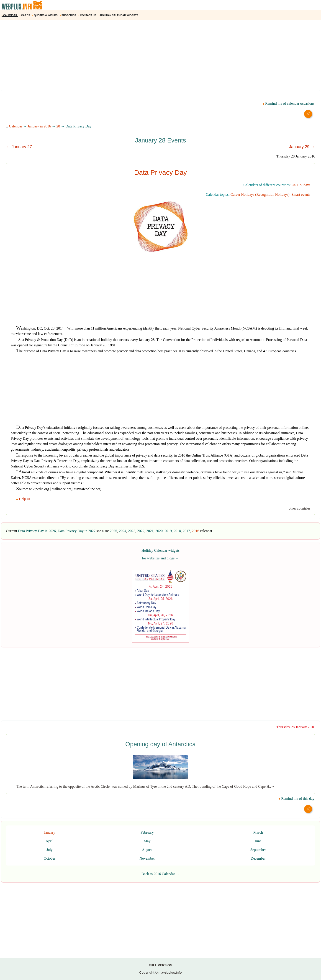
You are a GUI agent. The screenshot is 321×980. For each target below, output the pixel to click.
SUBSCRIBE (68, 15)
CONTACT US (88, 15)
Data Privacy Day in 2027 (77, 531)
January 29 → (302, 147)
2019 (168, 531)
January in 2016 (39, 126)
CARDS (25, 15)
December (258, 858)
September (258, 850)
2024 (123, 531)
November (147, 858)
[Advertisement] (137, 57)
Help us (24, 499)
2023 (132, 531)
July (50, 850)
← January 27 (19, 147)
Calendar (16, 126)
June (258, 841)
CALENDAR (10, 15)
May (147, 841)
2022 (141, 531)
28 (58, 126)
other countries (299, 508)
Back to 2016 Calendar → (160, 874)
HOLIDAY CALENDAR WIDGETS (119, 15)
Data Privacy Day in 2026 (37, 531)
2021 (150, 531)
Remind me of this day (296, 798)
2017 (186, 531)
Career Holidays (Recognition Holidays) (260, 194)
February (147, 832)
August (147, 850)
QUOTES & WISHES (45, 15)
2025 (113, 531)
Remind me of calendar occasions (288, 103)
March (258, 832)
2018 (177, 531)
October (50, 858)
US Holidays (301, 185)
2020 (159, 531)
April (50, 841)
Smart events (301, 194)
